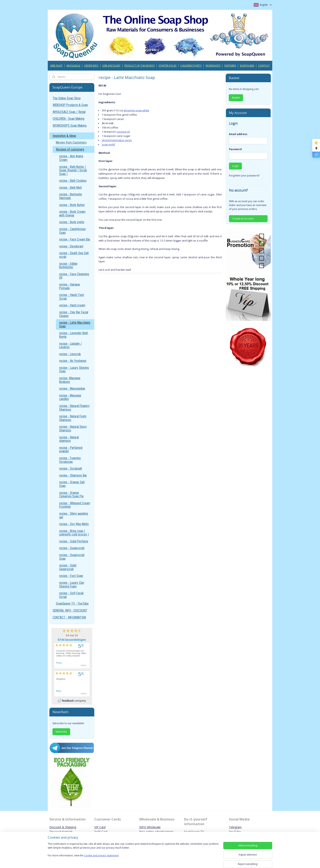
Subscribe (61, 732)
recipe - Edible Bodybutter (68, 265)
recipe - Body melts (72, 222)
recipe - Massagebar (72, 389)
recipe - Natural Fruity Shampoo (73, 418)
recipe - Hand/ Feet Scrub (72, 297)
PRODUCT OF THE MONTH (139, 66)
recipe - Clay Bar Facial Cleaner (74, 314)
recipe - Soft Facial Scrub (71, 595)
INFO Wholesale (150, 827)
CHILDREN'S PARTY (191, 66)
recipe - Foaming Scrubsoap (70, 460)
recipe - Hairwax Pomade (70, 286)
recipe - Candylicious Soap (72, 231)
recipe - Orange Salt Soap (72, 484)
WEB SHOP (56, 66)
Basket (236, 98)
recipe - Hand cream (72, 305)
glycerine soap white (136, 110)
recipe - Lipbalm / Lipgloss (71, 345)
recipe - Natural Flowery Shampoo (74, 408)
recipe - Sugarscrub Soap (72, 557)
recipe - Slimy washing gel (74, 515)
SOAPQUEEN (247, 66)
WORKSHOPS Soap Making (70, 126)
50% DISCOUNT (111, 66)
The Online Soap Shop (67, 98)
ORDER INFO (91, 66)
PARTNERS (230, 66)
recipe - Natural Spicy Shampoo (73, 428)
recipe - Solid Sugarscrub (68, 567)
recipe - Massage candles (70, 397)
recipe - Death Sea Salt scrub (74, 255)
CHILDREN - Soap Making (68, 119)
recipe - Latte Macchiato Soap (75, 324)
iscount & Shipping (64, 827)
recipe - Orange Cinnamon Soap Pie (71, 495)
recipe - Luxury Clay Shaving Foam (72, 585)
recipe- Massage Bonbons (70, 380)
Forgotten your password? (244, 176)
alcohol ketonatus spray (117, 140)
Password (235, 149)
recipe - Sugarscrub (72, 548)
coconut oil (123, 132)
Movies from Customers (71, 142)
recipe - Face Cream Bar (75, 239)
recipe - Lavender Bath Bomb (74, 335)
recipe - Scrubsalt (71, 468)
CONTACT (264, 66)
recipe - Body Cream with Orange (72, 213)
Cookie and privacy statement (101, 856)
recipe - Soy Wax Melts (74, 524)
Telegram (235, 827)
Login (235, 166)
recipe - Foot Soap (71, 576)
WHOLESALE (73, 66)
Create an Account (243, 219)
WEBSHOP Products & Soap (70, 105)
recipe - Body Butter (72, 205)
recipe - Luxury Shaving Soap (74, 370)
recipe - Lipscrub (70, 354)
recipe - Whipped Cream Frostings (75, 505)
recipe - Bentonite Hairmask (71, 196)
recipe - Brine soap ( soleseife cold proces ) (74, 533)
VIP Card (100, 827)
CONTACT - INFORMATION (69, 617)
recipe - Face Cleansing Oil (74, 276)
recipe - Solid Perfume (74, 541)
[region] (133, 852)
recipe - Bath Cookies (73, 181)
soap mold (108, 144)
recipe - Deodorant (71, 246)
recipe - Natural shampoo (69, 439)
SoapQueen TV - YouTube (72, 604)
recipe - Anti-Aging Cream (71, 158)
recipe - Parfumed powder (71, 450)
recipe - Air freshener (73, 361)
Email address (238, 134)
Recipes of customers (70, 149)
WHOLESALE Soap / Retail (69, 112)
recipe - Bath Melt (71, 188)
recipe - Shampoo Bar (73, 475)
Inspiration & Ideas (64, 136)
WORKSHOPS (213, 66)
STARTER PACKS (167, 66)
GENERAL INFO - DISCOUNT (70, 610)
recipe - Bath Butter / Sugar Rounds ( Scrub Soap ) (73, 170)
